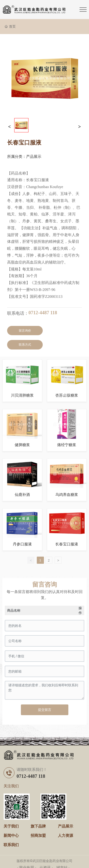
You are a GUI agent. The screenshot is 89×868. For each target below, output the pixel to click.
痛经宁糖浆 (67, 445)
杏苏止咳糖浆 (67, 395)
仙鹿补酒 (22, 495)
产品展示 (34, 157)
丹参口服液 (22, 544)
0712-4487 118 (43, 313)
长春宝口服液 (67, 544)
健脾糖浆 (22, 445)
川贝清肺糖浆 (22, 395)
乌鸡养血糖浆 (67, 495)
